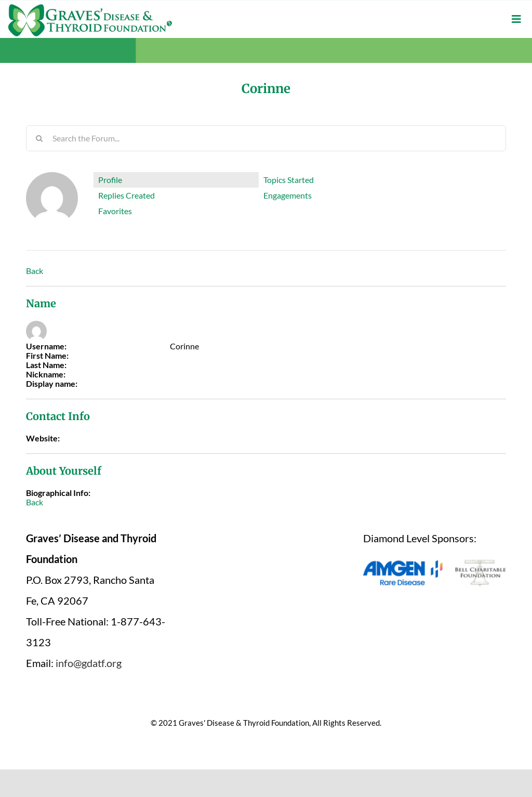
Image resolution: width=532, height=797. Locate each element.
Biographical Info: (58, 493)
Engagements (288, 195)
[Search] (39, 138)
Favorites (115, 211)
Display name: (52, 384)
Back (35, 271)
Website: (43, 438)
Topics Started (289, 180)
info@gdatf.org (89, 663)
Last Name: (46, 365)
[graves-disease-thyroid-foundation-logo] (90, 8)
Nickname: (46, 374)
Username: (46, 346)
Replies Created (127, 195)
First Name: (47, 356)
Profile (110, 180)
